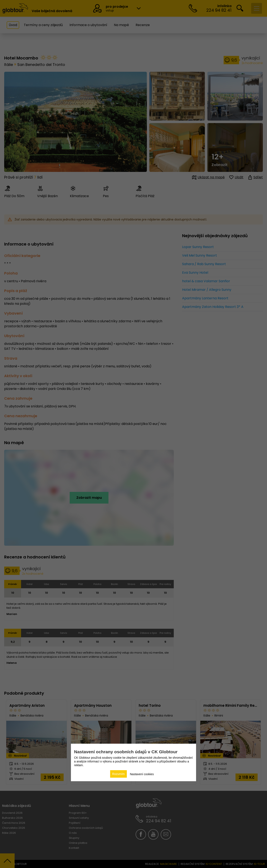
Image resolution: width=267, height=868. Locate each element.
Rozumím (118, 774)
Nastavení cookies (142, 774)
